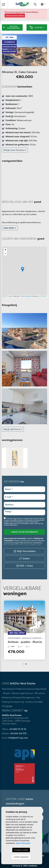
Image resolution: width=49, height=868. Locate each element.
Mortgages (7, 706)
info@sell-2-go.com (18, 738)
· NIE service (39, 693)
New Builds (41, 689)
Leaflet (10, 296)
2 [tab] (26, 664)
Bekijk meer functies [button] (15, 150)
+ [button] (5, 250)
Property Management (24, 697)
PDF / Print (24, 566)
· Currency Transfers (34, 702)
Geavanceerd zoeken (15, 15)
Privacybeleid (18, 522)
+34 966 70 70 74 (17, 729)
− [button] (5, 254)
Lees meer (10, 228)
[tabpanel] (24, 630)
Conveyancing (17, 702)
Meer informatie (23, 843)
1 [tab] (23, 664)
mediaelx (33, 866)
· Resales (6, 693)
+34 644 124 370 (18, 733)
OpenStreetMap (26, 296)
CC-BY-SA (43, 296)
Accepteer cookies (21, 850)
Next (44, 50)
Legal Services (26, 693)
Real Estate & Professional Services (19, 689)
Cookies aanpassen (21, 857)
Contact (37, 28)
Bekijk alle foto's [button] (13, 429)
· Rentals (15, 693)
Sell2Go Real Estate (22, 4)
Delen (25, 558)
